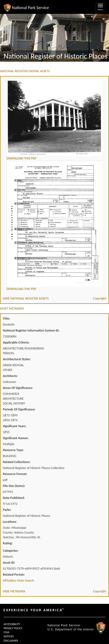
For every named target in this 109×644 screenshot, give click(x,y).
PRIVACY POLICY (13, 628)
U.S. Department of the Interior (71, 629)
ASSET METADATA (12, 308)
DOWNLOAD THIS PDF (21, 158)
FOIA (6, 632)
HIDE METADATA (14, 591)
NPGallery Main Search (18, 581)
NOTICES (9, 636)
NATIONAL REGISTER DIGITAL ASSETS (25, 71)
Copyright (100, 298)
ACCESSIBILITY (12, 624)
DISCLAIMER (11, 641)
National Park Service (64, 625)
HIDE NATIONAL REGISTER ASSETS (26, 298)
